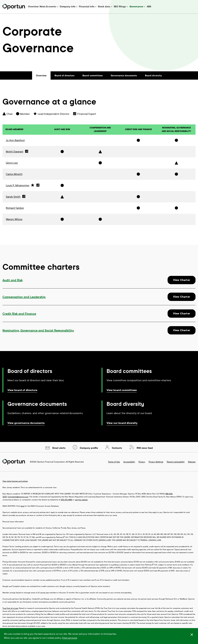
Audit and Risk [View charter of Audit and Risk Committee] (13, 285)
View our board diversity (122, 428)
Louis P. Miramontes (18, 190)
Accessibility (129, 466)
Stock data (104, 7)
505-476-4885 (66, 504)
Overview (33, 7)
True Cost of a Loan (10, 613)
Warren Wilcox (14, 224)
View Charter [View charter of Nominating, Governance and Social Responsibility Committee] (182, 335)
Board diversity (153, 80)
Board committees (93, 80)
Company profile (89, 453)
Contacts (117, 453)
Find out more (70, 638)
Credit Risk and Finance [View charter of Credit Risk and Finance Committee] (19, 318)
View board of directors (22, 395)
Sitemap (192, 466)
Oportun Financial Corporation (51, 466)
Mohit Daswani (15, 156)
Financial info (87, 7)
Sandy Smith (13, 201)
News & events (48, 7)
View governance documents (26, 428)
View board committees (122, 395)
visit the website (81, 504)
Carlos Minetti (14, 179)
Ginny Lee (12, 167)
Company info (67, 7)
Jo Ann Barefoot (15, 145)
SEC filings (120, 7)
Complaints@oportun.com (18, 501)
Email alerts (59, 453)
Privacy (142, 466)
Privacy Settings (156, 466)
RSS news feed (144, 453)
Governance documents (124, 80)
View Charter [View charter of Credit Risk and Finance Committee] (182, 318)
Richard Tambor (15, 212)
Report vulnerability (176, 466)
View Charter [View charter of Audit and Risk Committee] (182, 284)
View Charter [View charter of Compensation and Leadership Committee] (182, 301)
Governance (136, 7)
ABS (149, 7)
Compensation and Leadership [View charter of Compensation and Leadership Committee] (24, 302)
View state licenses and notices (15, 486)
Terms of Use (114, 466)
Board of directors (65, 80)
